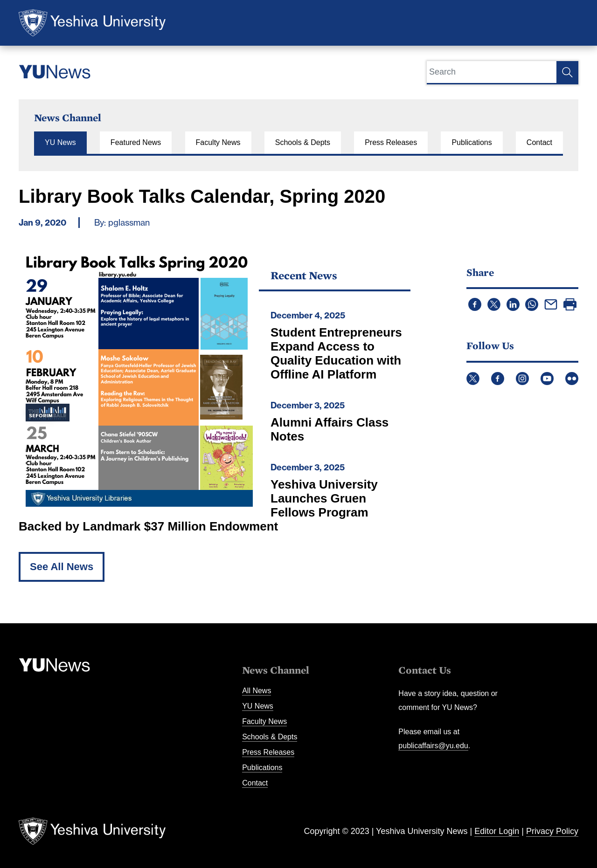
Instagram (522, 379)
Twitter (473, 379)
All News (257, 691)
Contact (539, 142)
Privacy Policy (552, 831)
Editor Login (497, 831)
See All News (62, 567)
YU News (60, 142)
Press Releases (391, 142)
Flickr (572, 379)
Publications (472, 142)
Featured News (136, 142)
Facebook (498, 379)
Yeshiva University (92, 23)
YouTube (547, 379)
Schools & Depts (303, 142)
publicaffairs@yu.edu (433, 746)
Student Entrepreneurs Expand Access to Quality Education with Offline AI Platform (336, 353)
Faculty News (218, 142)
